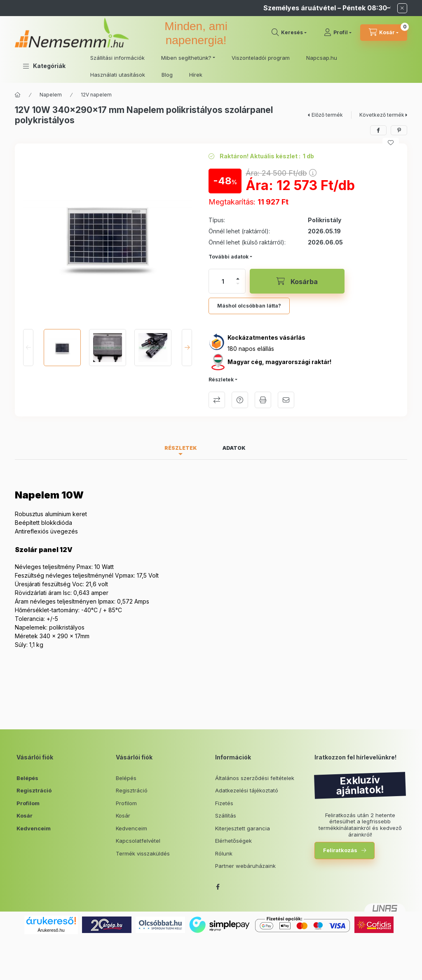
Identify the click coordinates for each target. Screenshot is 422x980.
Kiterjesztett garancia (243, 828)
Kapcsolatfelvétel (138, 841)
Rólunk (224, 853)
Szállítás (226, 815)
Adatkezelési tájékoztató (247, 790)
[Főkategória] (18, 95)
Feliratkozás (340, 850)
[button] (44, 66)
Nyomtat (263, 400)
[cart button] (384, 33)
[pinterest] (399, 130)
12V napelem (96, 95)
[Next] (187, 348)
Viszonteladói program (261, 58)
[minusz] (238, 284)
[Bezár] (402, 8)
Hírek (196, 75)
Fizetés (224, 803)
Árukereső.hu (51, 930)
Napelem (51, 95)
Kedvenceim (34, 828)
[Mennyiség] (223, 281)
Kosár (25, 815)
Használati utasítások (118, 75)
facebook (218, 887)
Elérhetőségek (233, 841)
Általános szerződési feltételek (255, 778)
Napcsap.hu (322, 58)
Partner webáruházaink (245, 866)
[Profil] (338, 33)
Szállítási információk (117, 58)
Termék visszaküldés (143, 853)
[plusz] (238, 279)
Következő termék (382, 115)
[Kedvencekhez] (391, 143)
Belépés (27, 778)
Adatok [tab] (234, 448)
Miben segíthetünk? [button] (186, 58)
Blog (167, 75)
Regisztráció (34, 790)
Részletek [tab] (181, 448)
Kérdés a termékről (240, 400)
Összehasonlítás (217, 400)
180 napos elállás (251, 349)
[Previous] (28, 348)
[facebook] (378, 130)
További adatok (229, 257)
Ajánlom (286, 400)
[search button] (289, 33)
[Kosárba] (297, 281)
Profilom (28, 803)
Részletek (221, 380)
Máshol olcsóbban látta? (249, 306)
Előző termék (327, 115)
